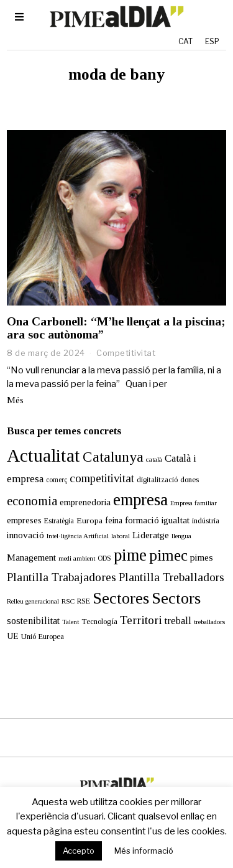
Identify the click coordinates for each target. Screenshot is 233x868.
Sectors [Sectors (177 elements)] (176, 598)
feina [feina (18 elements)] (114, 520)
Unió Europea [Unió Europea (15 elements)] (43, 637)
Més (15, 400)
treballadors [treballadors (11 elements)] (209, 622)
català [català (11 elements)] (154, 459)
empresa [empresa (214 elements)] (140, 500)
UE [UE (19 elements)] (13, 636)
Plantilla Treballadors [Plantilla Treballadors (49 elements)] (171, 577)
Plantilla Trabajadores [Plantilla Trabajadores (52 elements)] (62, 577)
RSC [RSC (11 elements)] (68, 601)
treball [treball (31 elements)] (178, 621)
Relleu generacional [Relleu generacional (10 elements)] (33, 601)
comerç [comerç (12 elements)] (57, 480)
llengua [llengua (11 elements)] (181, 536)
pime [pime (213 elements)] (130, 555)
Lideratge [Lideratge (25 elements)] (151, 535)
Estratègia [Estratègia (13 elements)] (59, 521)
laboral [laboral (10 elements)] (121, 536)
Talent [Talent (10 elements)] (71, 622)
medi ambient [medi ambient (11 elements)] (77, 558)
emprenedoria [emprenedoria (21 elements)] (85, 502)
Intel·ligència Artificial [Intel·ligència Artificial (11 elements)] (78, 536)
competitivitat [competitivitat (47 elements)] (102, 478)
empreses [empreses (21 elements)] (24, 520)
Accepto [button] (79, 851)
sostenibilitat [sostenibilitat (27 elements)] (33, 621)
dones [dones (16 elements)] (190, 479)
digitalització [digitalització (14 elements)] (157, 480)
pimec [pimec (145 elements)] (168, 555)
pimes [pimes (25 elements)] (202, 557)
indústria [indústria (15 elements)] (206, 521)
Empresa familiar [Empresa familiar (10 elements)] (194, 503)
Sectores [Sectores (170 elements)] (121, 598)
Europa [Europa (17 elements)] (89, 520)
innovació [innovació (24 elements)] (25, 535)
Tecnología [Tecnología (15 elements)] (99, 622)
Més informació (144, 851)
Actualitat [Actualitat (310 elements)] (43, 455)
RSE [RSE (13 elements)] (84, 601)
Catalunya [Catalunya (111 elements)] (113, 457)
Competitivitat (126, 353)
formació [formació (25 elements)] (142, 520)
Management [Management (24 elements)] (31, 557)
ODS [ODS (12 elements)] (104, 558)
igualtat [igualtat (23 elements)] (176, 520)
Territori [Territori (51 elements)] (141, 620)
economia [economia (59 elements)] (32, 501)
